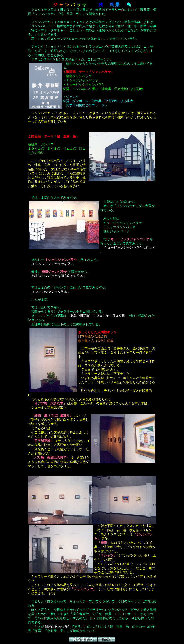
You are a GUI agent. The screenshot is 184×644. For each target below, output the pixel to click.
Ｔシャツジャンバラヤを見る (53, 264)
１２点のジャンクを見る (50, 292)
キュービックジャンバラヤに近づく (130, 248)
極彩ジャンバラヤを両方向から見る (58, 276)
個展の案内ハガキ (58, 627)
